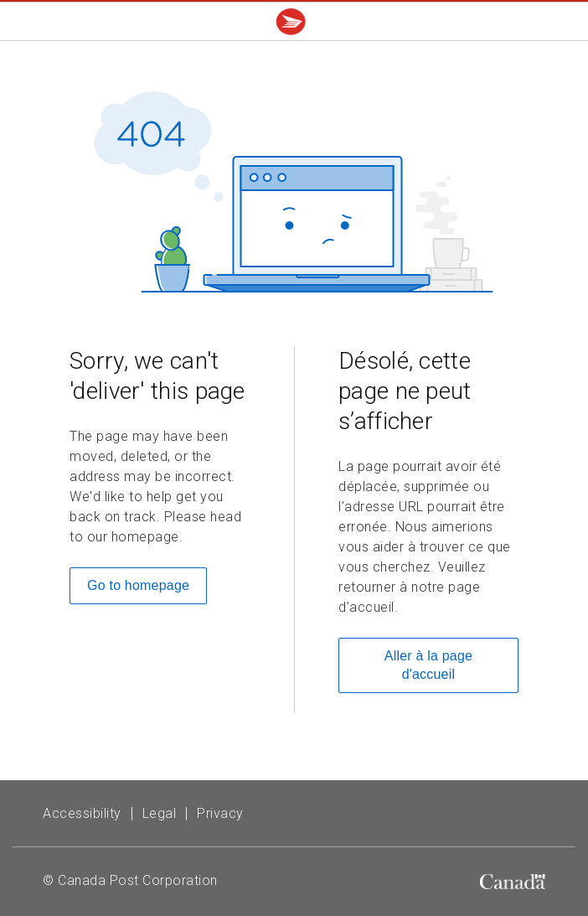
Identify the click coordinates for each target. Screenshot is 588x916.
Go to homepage (138, 585)
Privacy (220, 813)
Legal (160, 813)
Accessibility (82, 813)
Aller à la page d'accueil (428, 665)
